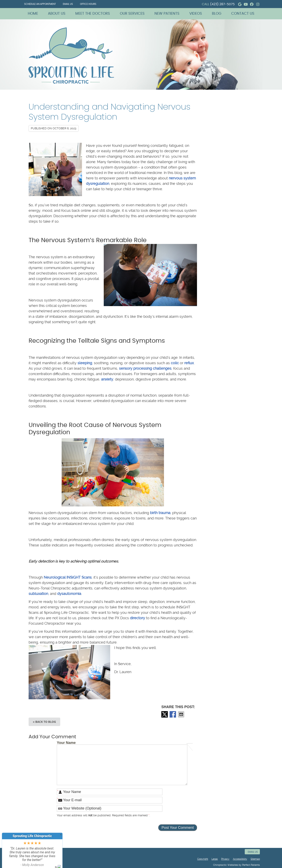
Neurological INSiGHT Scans (68, 577)
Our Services (132, 14)
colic (175, 363)
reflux (189, 363)
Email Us (68, 4)
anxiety (107, 379)
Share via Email (181, 714)
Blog (217, 14)
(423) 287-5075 (222, 4)
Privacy (225, 859)
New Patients (167, 14)
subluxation (38, 594)
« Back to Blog (44, 722)
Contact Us (243, 14)
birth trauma (160, 513)
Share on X (165, 714)
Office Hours (88, 4)
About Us (57, 14)
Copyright (203, 859)
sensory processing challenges (145, 368)
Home (33, 14)
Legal (215, 859)
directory (137, 618)
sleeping (85, 363)
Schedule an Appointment (40, 4)
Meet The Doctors (93, 14)
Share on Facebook (173, 714)
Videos (196, 14)
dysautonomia (69, 594)
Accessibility (240, 859)
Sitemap (255, 859)
